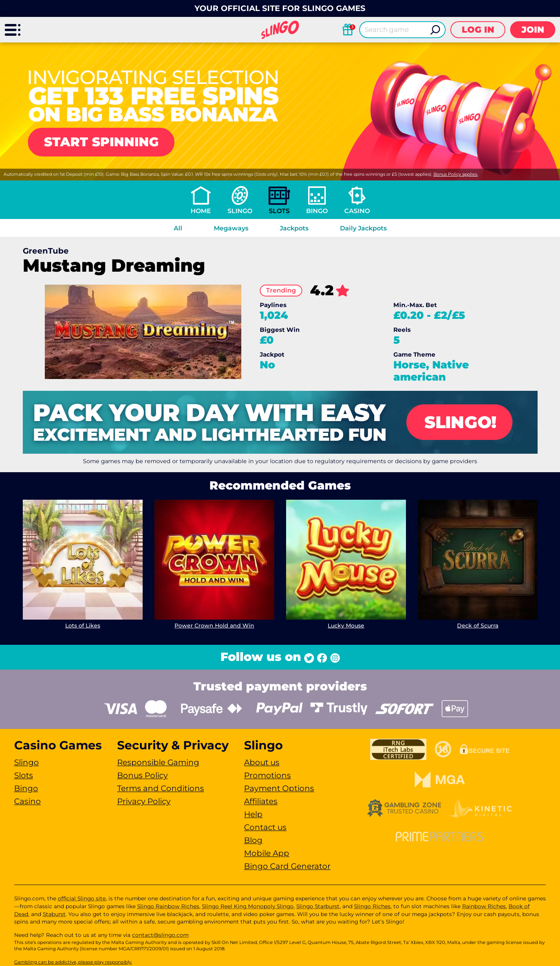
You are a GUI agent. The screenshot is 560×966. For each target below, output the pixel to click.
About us (262, 762)
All (178, 228)
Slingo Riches (372, 906)
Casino (357, 211)
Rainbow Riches (484, 906)
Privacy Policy (144, 801)
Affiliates (261, 801)
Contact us (265, 827)
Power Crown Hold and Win (214, 626)
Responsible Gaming (158, 762)
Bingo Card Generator (287, 866)
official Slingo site (82, 898)
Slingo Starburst (318, 906)
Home (201, 211)
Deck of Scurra (478, 626)
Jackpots (294, 228)
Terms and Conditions (161, 788)
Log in (478, 30)
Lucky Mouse (346, 626)
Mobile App (267, 853)
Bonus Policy (142, 775)
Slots (279, 211)
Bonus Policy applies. (456, 174)
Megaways (231, 228)
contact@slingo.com (160, 935)
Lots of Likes (83, 626)
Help (253, 814)
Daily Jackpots (363, 228)
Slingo (240, 211)
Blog (253, 840)
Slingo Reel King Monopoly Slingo (248, 906)
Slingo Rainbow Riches (168, 906)
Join (533, 30)
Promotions (267, 775)
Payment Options (279, 788)
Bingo (317, 211)
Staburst (54, 914)
